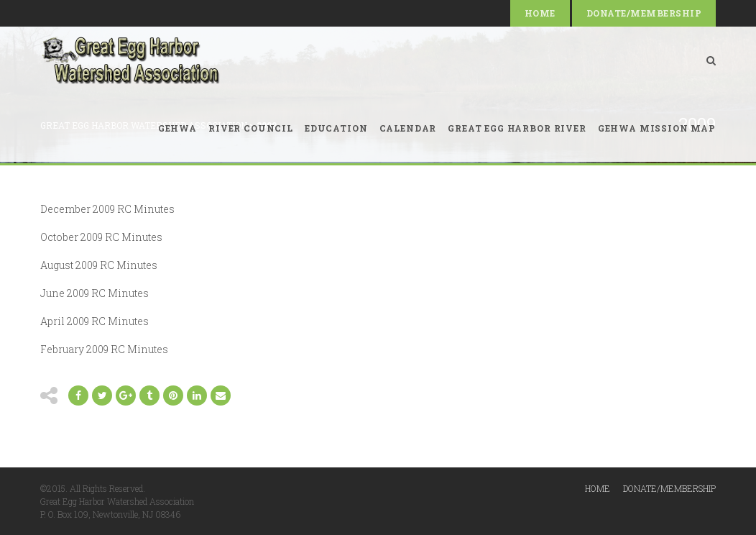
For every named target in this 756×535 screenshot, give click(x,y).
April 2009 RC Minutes (94, 321)
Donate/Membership (644, 13)
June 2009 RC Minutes (94, 293)
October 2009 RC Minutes (101, 237)
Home (540, 13)
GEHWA (178, 128)
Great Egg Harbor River (517, 128)
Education (336, 128)
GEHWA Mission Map (657, 128)
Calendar (408, 128)
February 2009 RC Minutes (104, 349)
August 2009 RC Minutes (99, 265)
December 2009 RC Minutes (107, 209)
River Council (251, 128)
